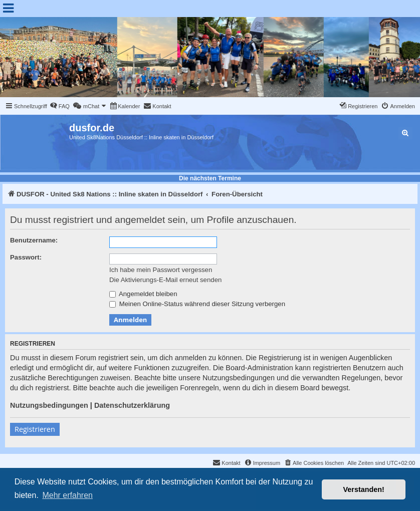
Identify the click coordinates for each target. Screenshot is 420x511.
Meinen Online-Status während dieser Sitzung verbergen (197, 304)
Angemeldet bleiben (143, 294)
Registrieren (35, 429)
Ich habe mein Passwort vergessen (161, 270)
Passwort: (26, 257)
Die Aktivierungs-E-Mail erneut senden (165, 280)
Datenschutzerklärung (132, 405)
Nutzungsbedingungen (49, 405)
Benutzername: (34, 240)
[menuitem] (60, 106)
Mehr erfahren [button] (67, 495)
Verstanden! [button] (364, 489)
